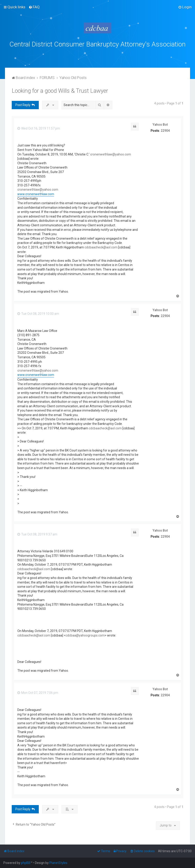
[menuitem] (34, 7)
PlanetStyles (58, 863)
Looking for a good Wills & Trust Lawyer (60, 91)
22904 (165, 131)
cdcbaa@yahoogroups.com (85, 635)
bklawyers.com (135, 54)
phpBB (26, 863)
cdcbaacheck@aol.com (101, 247)
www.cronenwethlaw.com (36, 194)
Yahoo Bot (160, 125)
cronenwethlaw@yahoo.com (111, 154)
